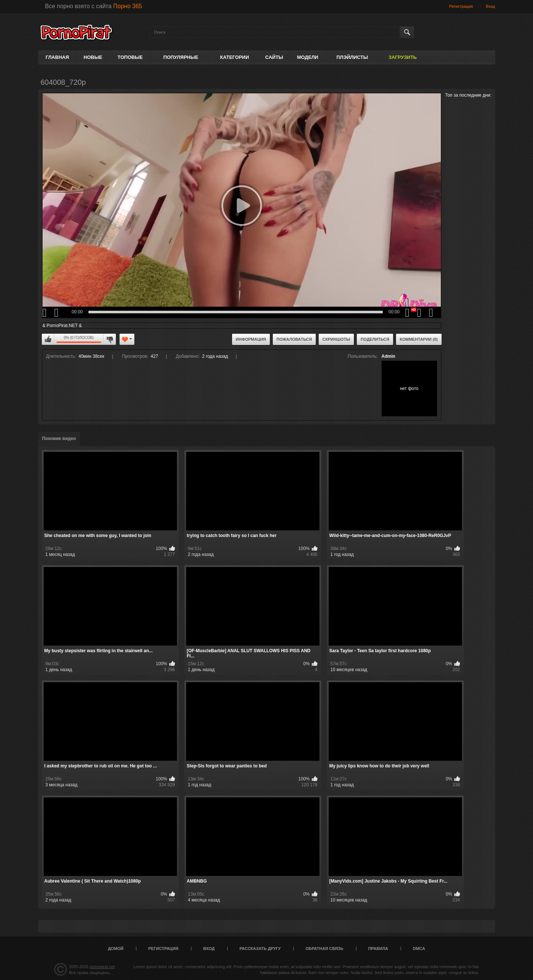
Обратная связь (325, 949)
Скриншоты (336, 339)
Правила (378, 949)
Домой (116, 949)
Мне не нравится (110, 339)
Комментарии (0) (419, 339)
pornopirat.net (102, 967)
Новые (93, 57)
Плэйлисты (352, 57)
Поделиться (375, 339)
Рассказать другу (260, 949)
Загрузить (403, 57)
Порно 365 (128, 6)
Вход (491, 6)
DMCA (419, 949)
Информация (251, 339)
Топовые (130, 57)
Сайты (274, 57)
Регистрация (461, 6)
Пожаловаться (294, 339)
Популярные (181, 57)
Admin (388, 356)
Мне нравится (48, 339)
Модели (307, 57)
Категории (235, 57)
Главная (57, 57)
